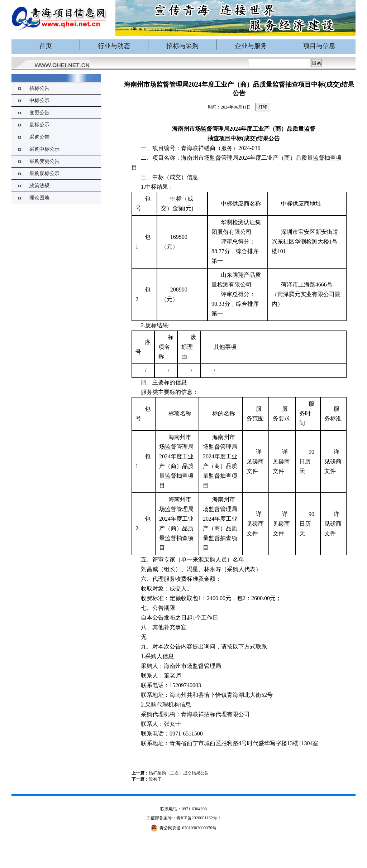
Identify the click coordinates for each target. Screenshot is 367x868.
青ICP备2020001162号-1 (199, 818)
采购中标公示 (44, 149)
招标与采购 (182, 46)
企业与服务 (251, 46)
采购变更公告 (44, 161)
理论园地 (39, 198)
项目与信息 (319, 46)
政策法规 (39, 186)
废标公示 (39, 125)
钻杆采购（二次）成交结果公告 (179, 773)
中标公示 (39, 100)
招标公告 (39, 88)
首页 (46, 46)
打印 (263, 107)
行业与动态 (114, 46)
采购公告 (39, 137)
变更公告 (39, 113)
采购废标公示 (44, 173)
